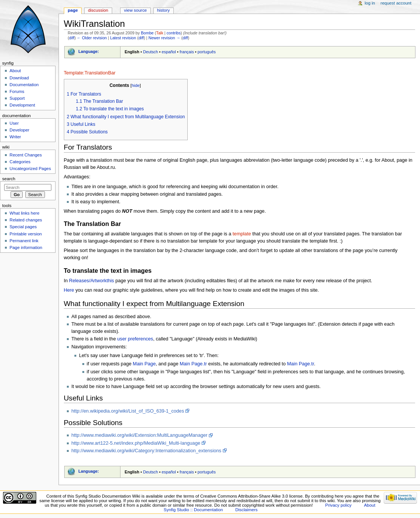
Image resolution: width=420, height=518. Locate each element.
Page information (26, 247)
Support (17, 98)
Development (22, 105)
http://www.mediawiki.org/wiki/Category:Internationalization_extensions (146, 451)
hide (135, 85)
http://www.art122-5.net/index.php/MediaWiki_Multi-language (136, 443)
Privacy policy (338, 505)
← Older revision (92, 38)
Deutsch (151, 52)
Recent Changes (25, 155)
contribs (174, 33)
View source (135, 10)
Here (69, 290)
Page (73, 10)
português (207, 52)
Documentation (24, 85)
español (169, 52)
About (15, 71)
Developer (19, 130)
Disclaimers (246, 510)
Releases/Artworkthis (92, 281)
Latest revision (123, 38)
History (164, 10)
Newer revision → (164, 38)
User (14, 123)
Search (9, 179)
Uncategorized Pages (30, 169)
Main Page (144, 364)
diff (72, 38)
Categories (20, 162)
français (187, 52)
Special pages (23, 227)
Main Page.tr (193, 364)
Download (19, 78)
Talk (160, 33)
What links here (24, 213)
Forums (17, 91)
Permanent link (24, 241)
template (242, 234)
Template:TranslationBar (90, 73)
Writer (15, 137)
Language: (89, 51)
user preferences (135, 339)
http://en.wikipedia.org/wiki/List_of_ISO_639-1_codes (128, 411)
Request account (396, 3)
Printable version (25, 234)
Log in (370, 3)
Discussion (98, 10)
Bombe (147, 33)
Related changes (26, 220)
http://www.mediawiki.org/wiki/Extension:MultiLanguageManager (139, 435)
